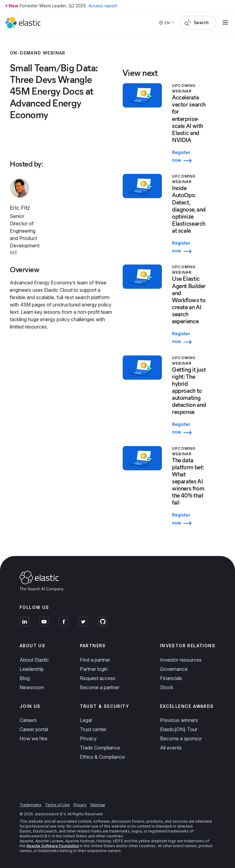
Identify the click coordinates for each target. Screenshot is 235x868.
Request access (98, 678)
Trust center (93, 729)
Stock (167, 687)
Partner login (94, 669)
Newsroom (32, 687)
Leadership (32, 669)
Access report (103, 6)
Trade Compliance (100, 748)
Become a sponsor (181, 738)
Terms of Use (57, 805)
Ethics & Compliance (102, 757)
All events (171, 748)
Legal (86, 720)
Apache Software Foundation (53, 846)
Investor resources (181, 660)
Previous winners (179, 720)
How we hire (34, 738)
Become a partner (100, 687)
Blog (25, 678)
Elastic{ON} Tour (179, 729)
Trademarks (30, 805)
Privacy (88, 738)
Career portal (34, 729)
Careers (28, 720)
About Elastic (34, 660)
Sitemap (98, 805)
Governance (174, 669)
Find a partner (95, 660)
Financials (171, 678)
